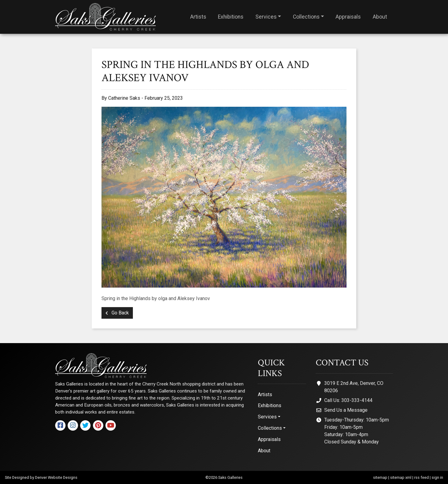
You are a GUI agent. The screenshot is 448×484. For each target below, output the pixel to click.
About (380, 17)
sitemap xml (401, 477)
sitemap (380, 477)
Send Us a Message (346, 410)
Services (266, 17)
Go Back (117, 313)
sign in (437, 477)
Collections (306, 17)
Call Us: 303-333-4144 (348, 400)
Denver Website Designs (56, 477)
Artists (198, 17)
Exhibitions (231, 17)
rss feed (421, 477)
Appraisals (348, 17)
